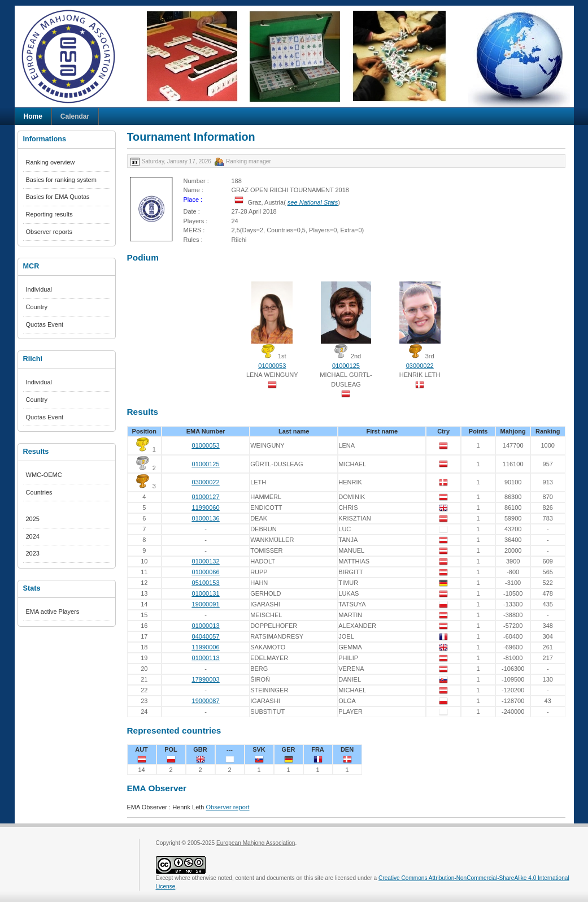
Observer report (228, 807)
